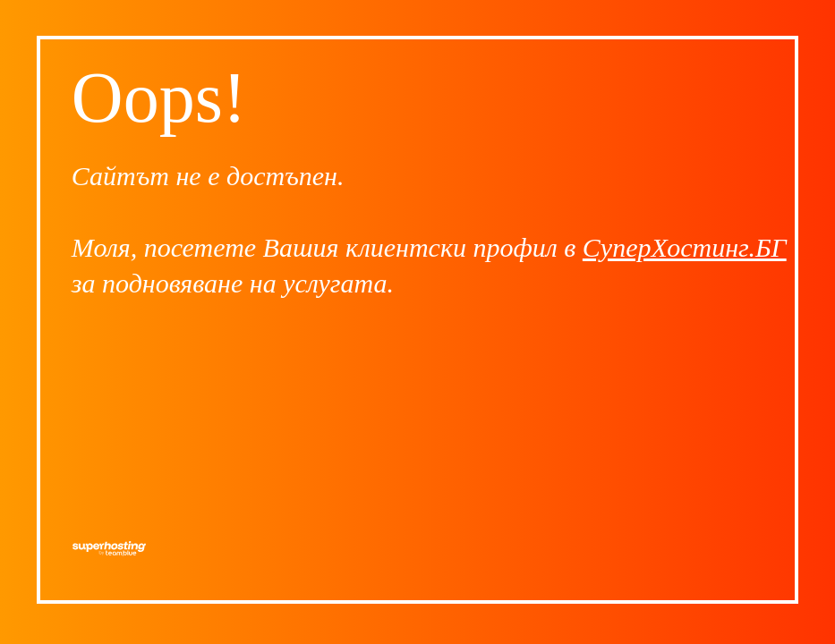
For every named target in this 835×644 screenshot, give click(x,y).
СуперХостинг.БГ (685, 247)
